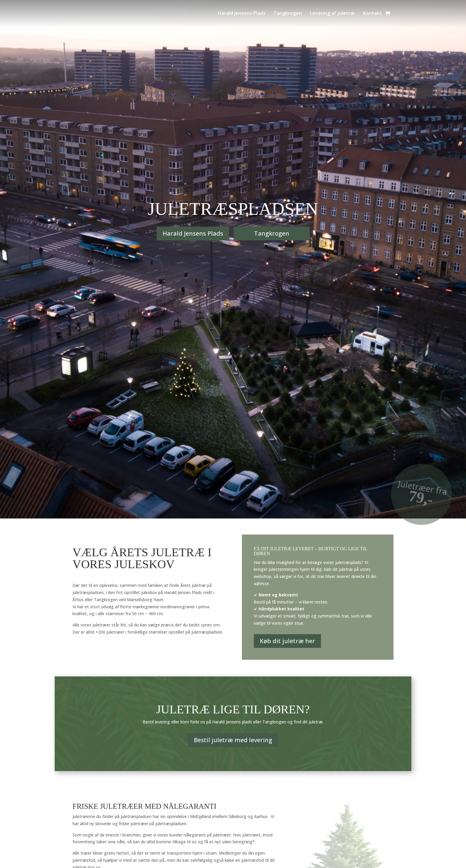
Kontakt (372, 13)
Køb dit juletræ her (287, 641)
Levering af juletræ (332, 13)
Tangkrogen (288, 13)
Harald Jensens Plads (242, 13)
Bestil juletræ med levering (233, 740)
